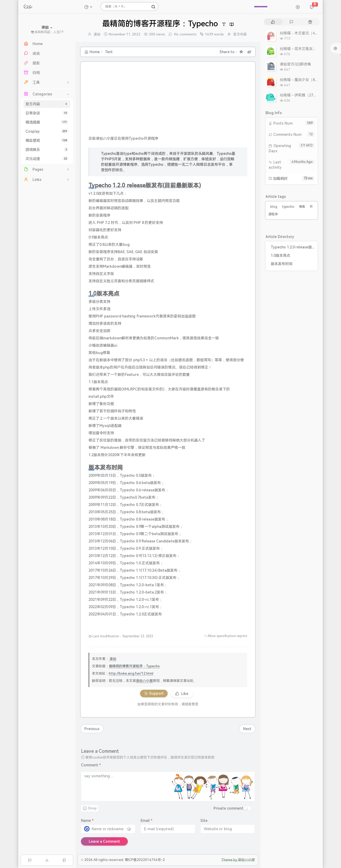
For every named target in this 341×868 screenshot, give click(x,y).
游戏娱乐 (47, 150)
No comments (185, 34)
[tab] (273, 22)
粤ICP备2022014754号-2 (145, 860)
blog (274, 207)
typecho (288, 207)
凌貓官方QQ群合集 (295, 64)
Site (204, 821)
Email (146, 821)
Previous (92, 729)
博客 (302, 207)
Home (92, 52)
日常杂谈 (47, 113)
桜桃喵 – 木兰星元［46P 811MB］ (308, 33)
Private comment (228, 808)
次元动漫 (47, 159)
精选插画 (47, 122)
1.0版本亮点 (280, 255)
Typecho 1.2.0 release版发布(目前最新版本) (293, 247)
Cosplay (47, 131)
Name (87, 821)
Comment (91, 765)
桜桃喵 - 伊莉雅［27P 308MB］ (306, 95)
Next (247, 729)
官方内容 (47, 104)
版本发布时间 (282, 264)
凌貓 (97, 34)
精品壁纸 (47, 140)
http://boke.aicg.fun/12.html (131, 673)
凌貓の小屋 (144, 681)
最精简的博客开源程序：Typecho (134, 666)
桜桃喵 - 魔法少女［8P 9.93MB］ (307, 80)
